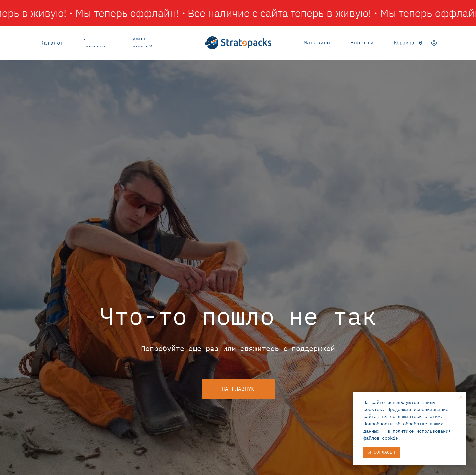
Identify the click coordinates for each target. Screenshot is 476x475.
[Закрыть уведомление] (461, 397)
